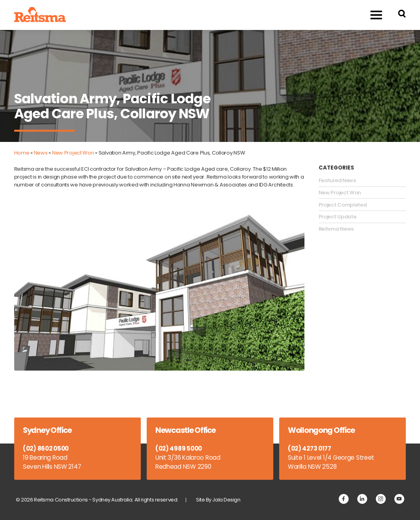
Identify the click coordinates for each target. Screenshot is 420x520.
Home (22, 153)
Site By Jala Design (218, 500)
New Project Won (73, 153)
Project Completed (343, 205)
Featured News (337, 181)
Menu (372, 15)
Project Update (338, 217)
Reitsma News (336, 229)
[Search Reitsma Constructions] (402, 15)
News (41, 153)
